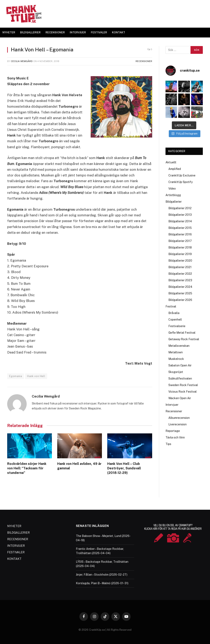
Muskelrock (176, 359)
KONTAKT (119, 32)
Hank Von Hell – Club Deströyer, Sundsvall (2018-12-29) (124, 468)
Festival (171, 306)
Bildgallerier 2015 (180, 228)
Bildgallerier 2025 (180, 293)
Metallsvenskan (179, 346)
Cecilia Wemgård (22, 61)
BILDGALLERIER (30, 32)
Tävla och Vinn (175, 437)
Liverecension (177, 424)
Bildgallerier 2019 (180, 254)
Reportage (173, 431)
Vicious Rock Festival (183, 392)
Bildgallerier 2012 (180, 208)
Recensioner (144, 61)
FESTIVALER (99, 32)
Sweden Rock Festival (183, 385)
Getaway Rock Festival (184, 339)
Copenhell (175, 320)
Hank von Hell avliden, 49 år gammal (79, 466)
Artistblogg (173, 195)
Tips (168, 444)
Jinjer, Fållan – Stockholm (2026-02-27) (102, 575)
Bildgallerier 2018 (180, 247)
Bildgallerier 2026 (180, 300)
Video (172, 189)
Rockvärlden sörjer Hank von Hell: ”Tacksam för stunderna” (27, 468)
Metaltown (176, 352)
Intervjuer (172, 405)
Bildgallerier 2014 (180, 221)
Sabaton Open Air (180, 365)
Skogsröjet (176, 372)
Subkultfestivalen (180, 378)
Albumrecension (179, 418)
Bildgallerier (174, 202)
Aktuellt (171, 162)
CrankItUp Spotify (180, 182)
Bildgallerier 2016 (180, 234)
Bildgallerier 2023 (180, 280)
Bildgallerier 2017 (180, 241)
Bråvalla (174, 313)
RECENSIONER (55, 32)
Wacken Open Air (180, 398)
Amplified (175, 169)
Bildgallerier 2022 (180, 274)
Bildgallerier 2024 (180, 287)
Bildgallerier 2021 (180, 267)
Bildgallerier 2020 (180, 261)
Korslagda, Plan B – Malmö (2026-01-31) (102, 583)
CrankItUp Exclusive (182, 175)
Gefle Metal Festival (182, 333)
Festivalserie (177, 326)
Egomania (16, 376)
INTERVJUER (78, 32)
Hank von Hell (36, 376)
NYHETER (9, 32)
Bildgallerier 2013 (180, 215)
